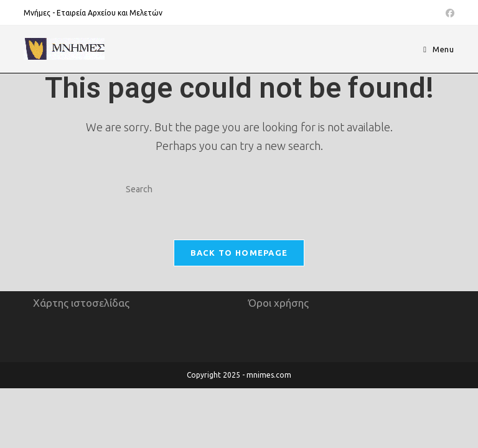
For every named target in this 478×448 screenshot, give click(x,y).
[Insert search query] (239, 190)
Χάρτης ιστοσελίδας (81, 362)
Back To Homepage (239, 253)
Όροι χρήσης (279, 362)
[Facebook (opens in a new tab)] (448, 13)
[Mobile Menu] (438, 49)
